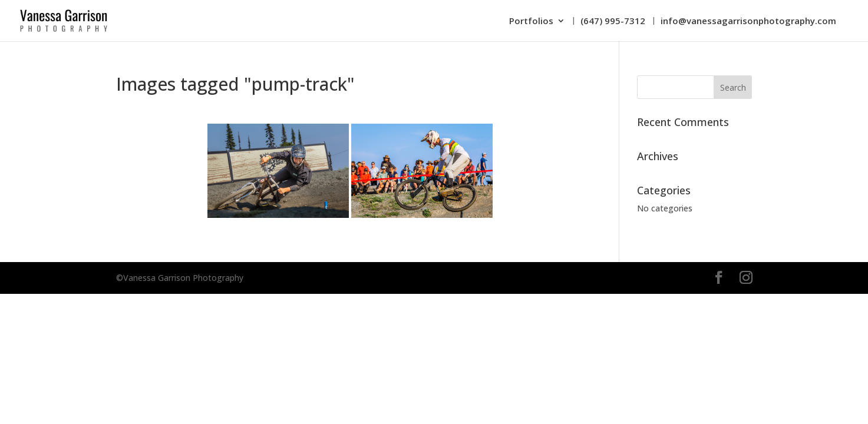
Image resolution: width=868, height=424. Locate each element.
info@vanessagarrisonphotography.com (748, 21)
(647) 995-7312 (613, 21)
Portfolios (531, 21)
